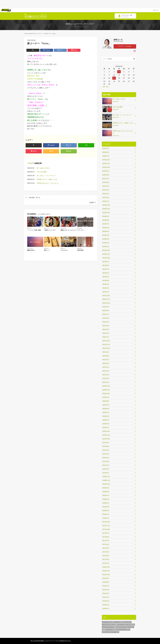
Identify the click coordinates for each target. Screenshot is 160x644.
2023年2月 (106, 288)
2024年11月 (106, 209)
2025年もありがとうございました (48, 183)
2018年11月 (106, 480)
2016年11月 (106, 571)
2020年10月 (106, 394)
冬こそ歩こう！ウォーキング (46, 176)
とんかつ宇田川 (125, 629)
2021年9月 (106, 352)
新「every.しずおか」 (44, 168)
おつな (120, 627)
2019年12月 (106, 431)
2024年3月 (106, 239)
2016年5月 (106, 593)
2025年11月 (106, 163)
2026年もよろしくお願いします (47, 179)
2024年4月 (106, 235)
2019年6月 (106, 454)
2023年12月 (106, 250)
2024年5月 (106, 231)
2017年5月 (106, 548)
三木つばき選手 (42, 172)
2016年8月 (106, 582)
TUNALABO (131, 624)
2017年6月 (106, 544)
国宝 (117, 632)
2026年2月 (106, 152)
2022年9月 (106, 307)
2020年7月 (106, 405)
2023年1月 (106, 292)
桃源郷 (92, 202)
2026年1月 (106, 156)
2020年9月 (106, 397)
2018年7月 (106, 495)
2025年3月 (106, 194)
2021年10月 (106, 348)
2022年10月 (106, 303)
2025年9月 (106, 171)
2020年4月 (106, 416)
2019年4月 (106, 461)
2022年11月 (106, 299)
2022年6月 (106, 318)
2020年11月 (106, 390)
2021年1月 (106, 382)
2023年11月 (106, 254)
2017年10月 (106, 529)
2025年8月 (106, 175)
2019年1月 (106, 473)
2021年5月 (106, 367)
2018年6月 (106, 499)
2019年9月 (106, 443)
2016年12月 (106, 567)
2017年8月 (106, 537)
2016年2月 (106, 605)
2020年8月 (106, 401)
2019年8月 (106, 446)
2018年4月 (106, 507)
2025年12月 (106, 160)
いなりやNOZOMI (107, 624)
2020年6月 (106, 409)
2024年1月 (106, 246)
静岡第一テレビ (107, 629)
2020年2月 (106, 424)
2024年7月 (106, 224)
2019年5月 (106, 458)
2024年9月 (106, 216)
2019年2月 (106, 469)
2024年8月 (106, 220)
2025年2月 (106, 197)
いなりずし (128, 622)
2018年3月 (106, 510)
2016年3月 (106, 601)
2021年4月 (106, 371)
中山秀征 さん (114, 622)
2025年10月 (106, 167)
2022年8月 (106, 311)
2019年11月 (106, 435)
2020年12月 (106, 386)
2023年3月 (106, 284)
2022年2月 (106, 333)
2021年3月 (106, 375)
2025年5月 (106, 186)
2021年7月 (106, 360)
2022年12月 (106, 296)
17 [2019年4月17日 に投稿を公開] (114, 78)
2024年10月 (106, 213)
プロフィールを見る (125, 46)
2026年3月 (106, 148)
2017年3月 (106, 556)
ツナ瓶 (126, 627)
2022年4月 (106, 326)
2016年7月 (106, 586)
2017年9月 (106, 533)
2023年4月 (106, 280)
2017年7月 (106, 541)
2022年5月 (106, 322)
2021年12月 (106, 341)
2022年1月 (106, 337)
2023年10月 (106, 258)
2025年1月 (106, 201)
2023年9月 (106, 262)
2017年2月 (106, 559)
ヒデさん (131, 627)
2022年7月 (106, 314)
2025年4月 (106, 190)
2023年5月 (106, 277)
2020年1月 (106, 427)
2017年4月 (106, 552)
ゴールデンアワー (107, 627)
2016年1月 (106, 608)
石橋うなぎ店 (106, 632)
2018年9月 (106, 488)
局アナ (113, 632)
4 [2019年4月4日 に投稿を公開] (119, 72)
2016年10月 (106, 575)
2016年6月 (106, 590)
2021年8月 (106, 356)
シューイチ (106, 622)
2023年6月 (106, 273)
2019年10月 (106, 439)
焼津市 (122, 622)
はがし (121, 624)
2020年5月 (106, 412)
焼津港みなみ (116, 629)
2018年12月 (106, 477)
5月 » (108, 87)
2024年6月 (106, 228)
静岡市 (115, 627)
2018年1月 (106, 518)
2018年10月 (106, 484)
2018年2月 (106, 514)
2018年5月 (106, 503)
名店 (125, 624)
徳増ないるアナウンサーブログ (80, 24)
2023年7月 (106, 269)
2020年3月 (106, 420)
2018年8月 (106, 492)
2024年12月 (106, 205)
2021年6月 (106, 363)
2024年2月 (106, 243)
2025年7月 (106, 179)
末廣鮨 (116, 624)
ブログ (30, 163)
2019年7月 (106, 450)
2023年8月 (106, 265)
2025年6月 (106, 182)
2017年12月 (106, 522)
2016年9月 (106, 578)
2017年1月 (106, 563)
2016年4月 (106, 597)
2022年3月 (106, 329)
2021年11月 (106, 344)
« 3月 (103, 87)
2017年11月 (106, 526)
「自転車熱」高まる (34, 198)
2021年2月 (106, 378)
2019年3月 (106, 465)
